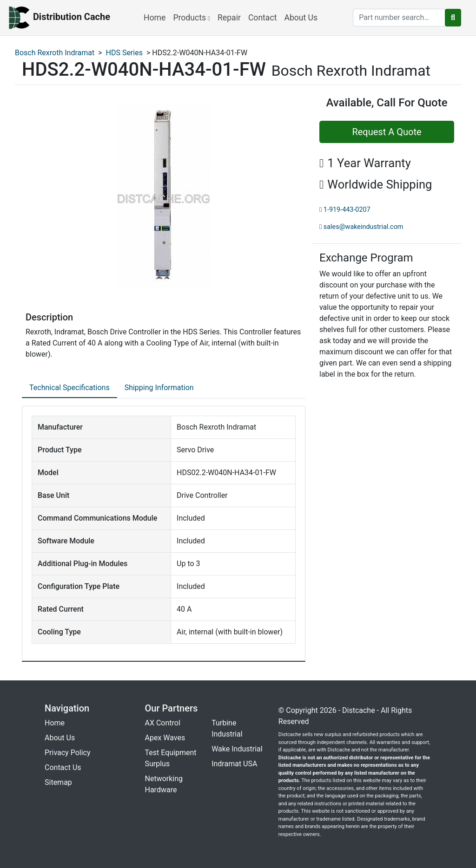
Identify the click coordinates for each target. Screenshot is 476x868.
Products (192, 18)
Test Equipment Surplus (171, 758)
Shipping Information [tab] (159, 388)
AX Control (163, 723)
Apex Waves (165, 738)
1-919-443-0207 (347, 210)
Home (155, 18)
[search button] (453, 18)
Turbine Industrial (227, 728)
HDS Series (124, 53)
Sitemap (58, 782)
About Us (301, 18)
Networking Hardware (164, 784)
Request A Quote (387, 132)
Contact (263, 18)
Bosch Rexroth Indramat (55, 53)
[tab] (69, 388)
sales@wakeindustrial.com (364, 227)
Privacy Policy (68, 753)
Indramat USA (234, 764)
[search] (399, 18)
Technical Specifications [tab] (69, 388)
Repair (229, 18)
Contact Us (63, 767)
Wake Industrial (237, 749)
